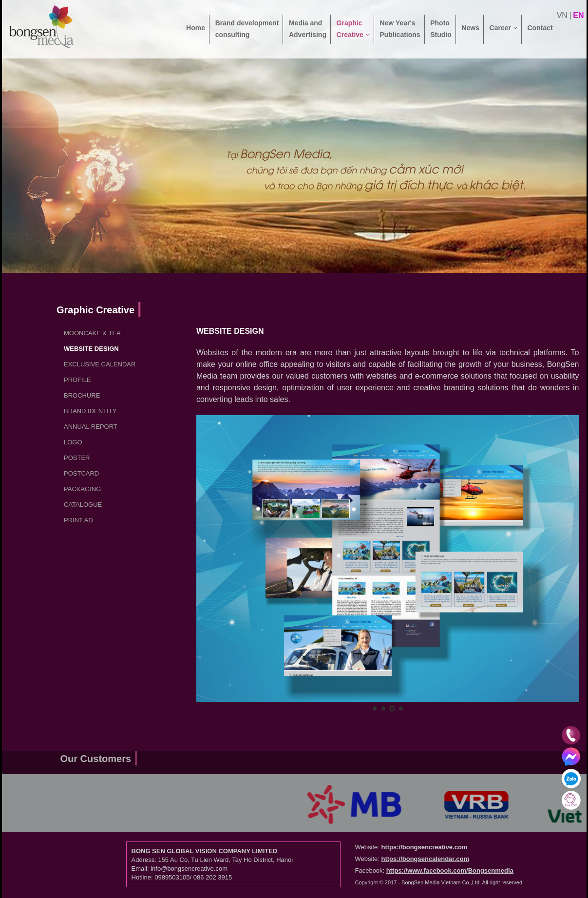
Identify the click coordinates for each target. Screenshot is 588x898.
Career (503, 34)
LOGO (73, 442)
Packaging (82, 489)
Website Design (91, 349)
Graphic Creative (353, 29)
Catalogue (83, 505)
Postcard (81, 473)
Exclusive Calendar (100, 364)
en (578, 15)
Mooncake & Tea (92, 333)
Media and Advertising (308, 29)
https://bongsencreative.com (424, 847)
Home (196, 34)
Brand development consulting (247, 29)
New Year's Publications (400, 29)
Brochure (82, 395)
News (470, 34)
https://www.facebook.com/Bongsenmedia (450, 870)
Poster (77, 458)
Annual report (91, 427)
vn (562, 15)
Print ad (78, 520)
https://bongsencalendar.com (425, 859)
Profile (77, 380)
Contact (540, 34)
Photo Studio (441, 29)
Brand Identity (90, 411)
